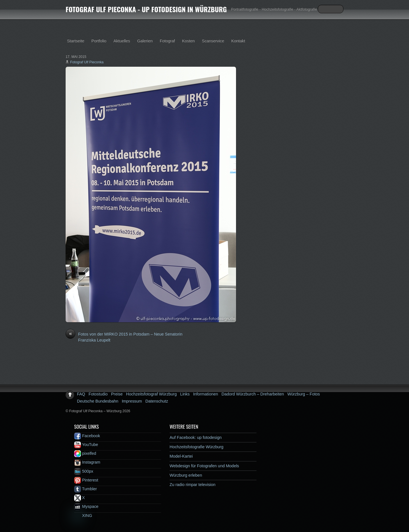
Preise (117, 394)
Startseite (76, 41)
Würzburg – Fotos (304, 394)
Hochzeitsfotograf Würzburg (151, 394)
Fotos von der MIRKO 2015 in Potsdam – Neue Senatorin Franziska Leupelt (124, 337)
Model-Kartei (181, 456)
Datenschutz (157, 401)
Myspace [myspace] (86, 506)
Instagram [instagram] (87, 462)
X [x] (80, 498)
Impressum (132, 401)
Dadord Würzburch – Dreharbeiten (253, 394)
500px (84, 471)
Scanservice (213, 41)
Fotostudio (98, 394)
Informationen (206, 394)
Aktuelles (122, 41)
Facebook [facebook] (87, 436)
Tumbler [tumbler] (85, 489)
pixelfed (85, 453)
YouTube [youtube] (86, 445)
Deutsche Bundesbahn (98, 401)
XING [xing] (83, 516)
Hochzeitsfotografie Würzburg (197, 447)
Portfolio (99, 41)
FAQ (81, 394)
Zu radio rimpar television (193, 485)
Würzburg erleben (186, 475)
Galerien (145, 41)
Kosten (188, 41)
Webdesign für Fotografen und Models (204, 466)
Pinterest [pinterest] (86, 480)
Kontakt (238, 41)
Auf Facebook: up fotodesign (196, 437)
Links (185, 394)
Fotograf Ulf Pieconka (87, 62)
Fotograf (167, 41)
